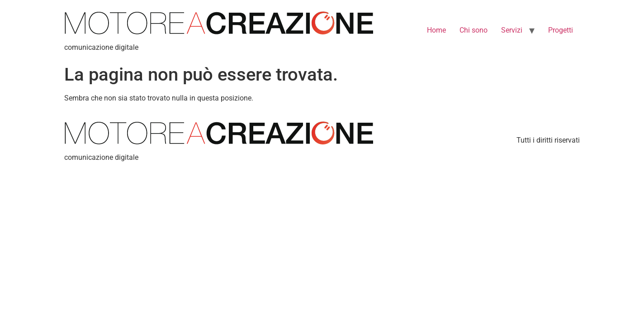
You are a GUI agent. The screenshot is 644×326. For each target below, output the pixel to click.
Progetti (561, 30)
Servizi (512, 30)
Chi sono (474, 30)
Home (436, 30)
